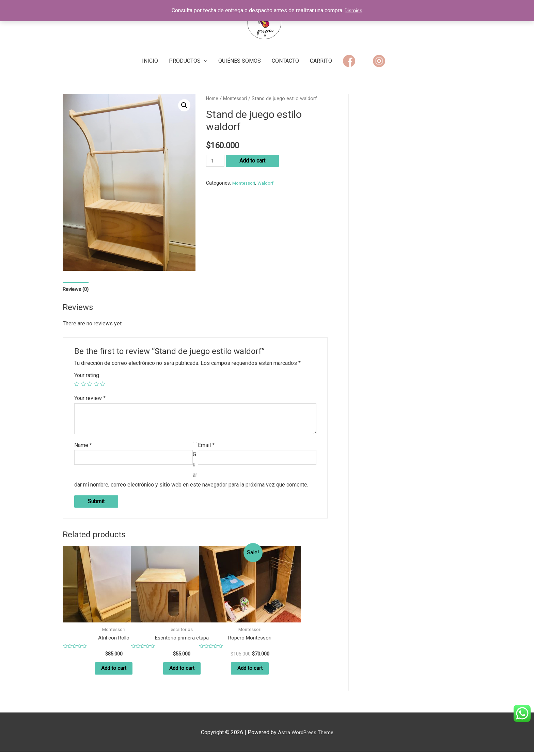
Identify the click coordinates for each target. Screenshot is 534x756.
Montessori (237, 98)
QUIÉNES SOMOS (240, 61)
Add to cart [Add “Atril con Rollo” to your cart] (114, 671)
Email (206, 446)
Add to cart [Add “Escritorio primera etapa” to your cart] (182, 671)
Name (83, 446)
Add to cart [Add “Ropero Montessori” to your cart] (250, 671)
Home (213, 98)
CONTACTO (285, 61)
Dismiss (354, 10)
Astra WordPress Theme (306, 736)
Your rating (87, 376)
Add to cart (254, 161)
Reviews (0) (77, 290)
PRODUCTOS (185, 61)
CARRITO (321, 61)
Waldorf (268, 183)
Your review (90, 399)
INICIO (150, 61)
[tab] (77, 290)
